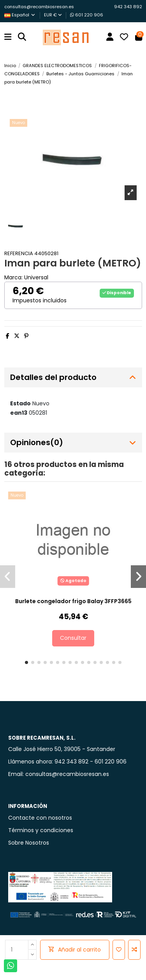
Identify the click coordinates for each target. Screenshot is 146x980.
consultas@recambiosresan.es (39, 7)
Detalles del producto (73, 377)
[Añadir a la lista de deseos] (119, 950)
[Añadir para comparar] (134, 950)
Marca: (13, 277)
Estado (20, 403)
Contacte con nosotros (40, 818)
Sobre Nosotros (29, 843)
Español (20, 15)
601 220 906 (87, 15)
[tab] (73, 377)
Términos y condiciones (41, 830)
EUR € (53, 15)
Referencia (19, 253)
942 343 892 (128, 7)
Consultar (73, 638)
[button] (26, 662)
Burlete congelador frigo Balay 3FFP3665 (73, 601)
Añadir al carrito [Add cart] (75, 950)
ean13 (19, 413)
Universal (36, 277)
